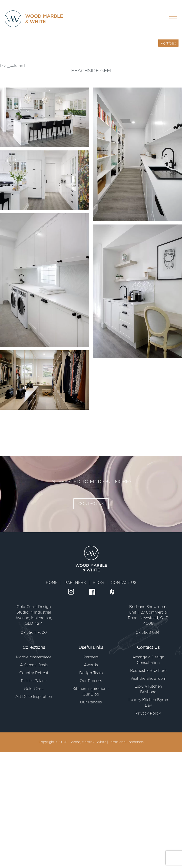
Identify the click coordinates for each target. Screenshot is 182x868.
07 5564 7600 (34, 633)
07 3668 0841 (148, 633)
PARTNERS (75, 583)
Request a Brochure (148, 671)
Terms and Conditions (126, 742)
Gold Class (34, 689)
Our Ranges (91, 702)
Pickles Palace (34, 681)
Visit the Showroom (148, 679)
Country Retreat (34, 673)
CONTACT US (91, 504)
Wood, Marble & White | (90, 742)
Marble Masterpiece (34, 657)
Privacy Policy (148, 713)
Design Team (91, 673)
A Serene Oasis (34, 665)
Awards (91, 665)
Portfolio (168, 43)
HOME (52, 583)
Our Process (91, 681)
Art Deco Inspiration (34, 697)
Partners (91, 657)
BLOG (98, 583)
